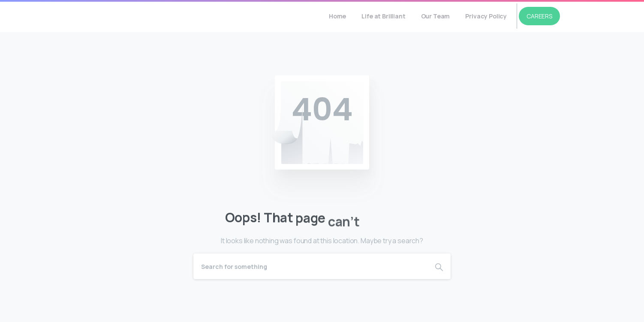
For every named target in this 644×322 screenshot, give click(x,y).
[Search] (310, 266)
